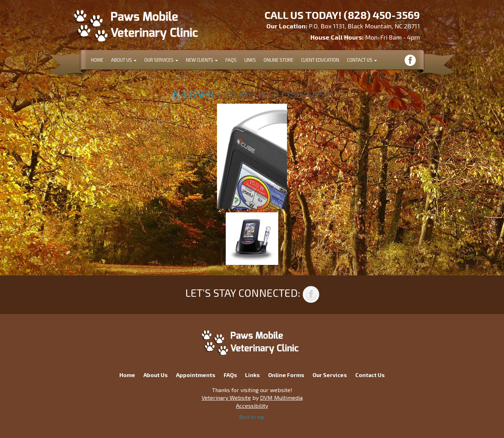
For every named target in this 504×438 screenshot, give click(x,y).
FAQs (231, 60)
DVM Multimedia (281, 398)
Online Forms (286, 375)
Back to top (252, 417)
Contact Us (362, 60)
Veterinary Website (226, 398)
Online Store (278, 60)
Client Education (320, 60)
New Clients (202, 60)
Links (250, 60)
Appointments (196, 375)
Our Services (161, 60)
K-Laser (194, 94)
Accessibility (252, 406)
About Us (124, 60)
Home (97, 60)
